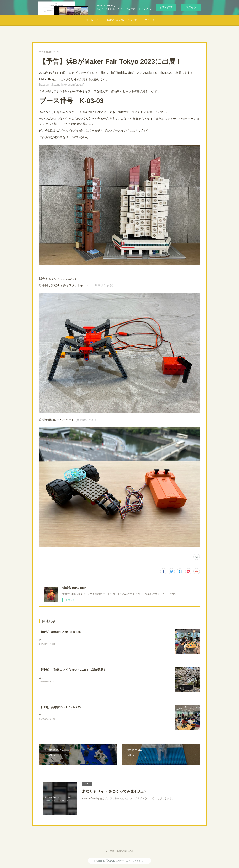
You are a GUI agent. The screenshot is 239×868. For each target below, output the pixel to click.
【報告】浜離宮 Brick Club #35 (60, 707)
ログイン (191, 7)
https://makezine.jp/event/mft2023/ (61, 85)
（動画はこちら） (103, 285)
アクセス (150, 20)
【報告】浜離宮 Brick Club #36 (60, 632)
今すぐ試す (166, 7)
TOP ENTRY (91, 20)
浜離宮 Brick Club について (121, 20)
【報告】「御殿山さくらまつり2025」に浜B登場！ (73, 670)
